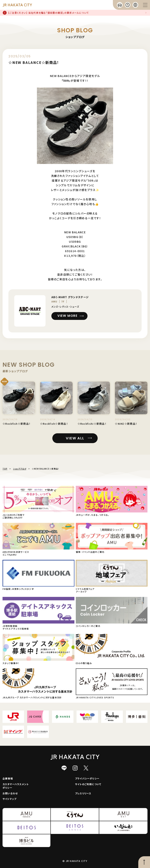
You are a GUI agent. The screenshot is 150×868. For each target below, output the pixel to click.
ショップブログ (20, 469)
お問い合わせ (10, 793)
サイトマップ (9, 799)
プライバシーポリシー (87, 778)
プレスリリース (83, 793)
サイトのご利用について (88, 784)
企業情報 (8, 778)
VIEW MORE (67, 316)
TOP (5, 469)
